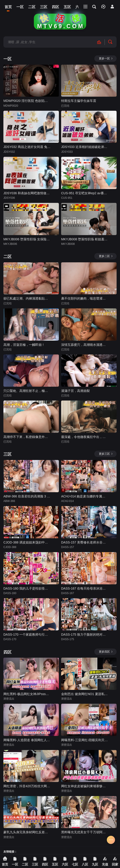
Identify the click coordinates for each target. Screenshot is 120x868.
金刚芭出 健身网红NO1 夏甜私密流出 (85, 694)
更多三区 (106, 454)
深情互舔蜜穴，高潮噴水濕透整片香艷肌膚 (85, 345)
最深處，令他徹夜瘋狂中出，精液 (85, 437)
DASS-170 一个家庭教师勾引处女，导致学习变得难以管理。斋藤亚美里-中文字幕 (27, 634)
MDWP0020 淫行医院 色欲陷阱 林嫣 (27, 101)
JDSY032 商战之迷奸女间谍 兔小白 (27, 147)
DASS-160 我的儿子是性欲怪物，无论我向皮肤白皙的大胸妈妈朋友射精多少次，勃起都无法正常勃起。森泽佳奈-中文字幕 (27, 588)
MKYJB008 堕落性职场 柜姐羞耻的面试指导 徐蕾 (85, 239)
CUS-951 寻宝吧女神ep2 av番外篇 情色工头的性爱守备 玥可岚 (85, 193)
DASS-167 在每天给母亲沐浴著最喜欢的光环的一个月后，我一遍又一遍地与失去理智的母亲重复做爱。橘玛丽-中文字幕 (85, 588)
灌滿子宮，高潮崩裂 (75, 391)
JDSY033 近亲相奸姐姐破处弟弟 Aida (85, 147)
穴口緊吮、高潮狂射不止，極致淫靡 (27, 391)
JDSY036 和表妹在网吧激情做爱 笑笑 (27, 193)
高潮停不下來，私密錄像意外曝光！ (27, 437)
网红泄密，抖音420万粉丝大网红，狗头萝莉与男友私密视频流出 (27, 786)
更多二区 (106, 256)
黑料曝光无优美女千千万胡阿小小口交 (85, 832)
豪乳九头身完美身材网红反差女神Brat (27, 832)
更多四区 (106, 652)
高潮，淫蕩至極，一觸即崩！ (24, 345)
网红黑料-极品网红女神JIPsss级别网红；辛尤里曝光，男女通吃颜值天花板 (27, 694)
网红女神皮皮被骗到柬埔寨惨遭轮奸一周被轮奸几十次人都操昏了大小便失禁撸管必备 (85, 786)
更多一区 (106, 59)
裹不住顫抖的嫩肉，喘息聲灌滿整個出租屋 (85, 298)
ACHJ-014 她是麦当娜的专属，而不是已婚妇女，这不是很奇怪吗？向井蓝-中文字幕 (85, 496)
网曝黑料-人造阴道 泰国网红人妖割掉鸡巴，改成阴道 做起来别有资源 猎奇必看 (27, 740)
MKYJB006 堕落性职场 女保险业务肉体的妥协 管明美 (27, 239)
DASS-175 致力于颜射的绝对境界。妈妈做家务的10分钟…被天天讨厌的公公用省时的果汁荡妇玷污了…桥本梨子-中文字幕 (85, 634)
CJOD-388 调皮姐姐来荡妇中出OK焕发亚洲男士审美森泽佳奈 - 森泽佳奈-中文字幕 (27, 542)
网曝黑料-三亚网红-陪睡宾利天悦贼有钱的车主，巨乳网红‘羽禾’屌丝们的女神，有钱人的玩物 (85, 740)
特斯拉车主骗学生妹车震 (79, 101)
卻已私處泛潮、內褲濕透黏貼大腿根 (27, 298)
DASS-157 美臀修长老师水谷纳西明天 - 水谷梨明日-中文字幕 (85, 542)
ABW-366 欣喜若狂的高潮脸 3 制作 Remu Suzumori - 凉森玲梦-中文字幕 (27, 496)
